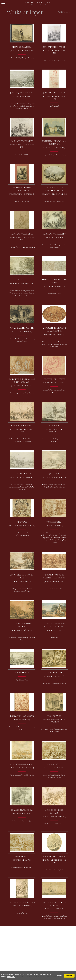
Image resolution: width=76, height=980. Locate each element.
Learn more (11, 977)
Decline (60, 976)
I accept (69, 976)
